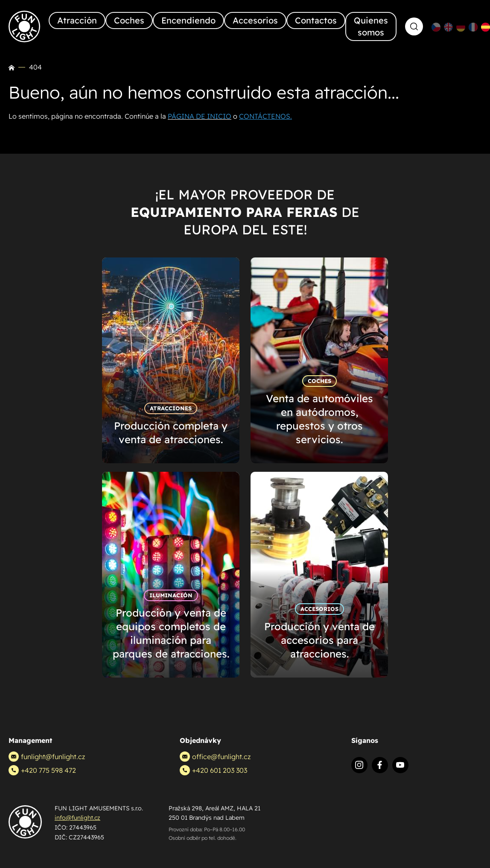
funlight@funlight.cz (47, 757)
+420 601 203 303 (213, 770)
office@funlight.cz (215, 757)
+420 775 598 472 (42, 770)
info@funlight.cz (77, 818)
